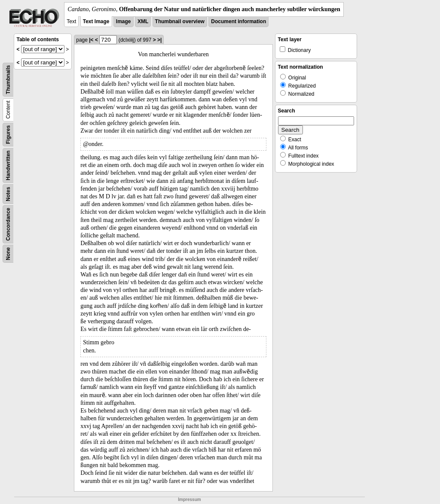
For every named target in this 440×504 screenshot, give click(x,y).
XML (143, 21)
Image (124, 21)
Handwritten (8, 165)
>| (159, 40)
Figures (8, 135)
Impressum (189, 499)
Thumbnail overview (180, 21)
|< (91, 40)
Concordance (8, 224)
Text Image (96, 21)
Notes (8, 194)
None (8, 254)
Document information (238, 21)
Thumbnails (8, 80)
